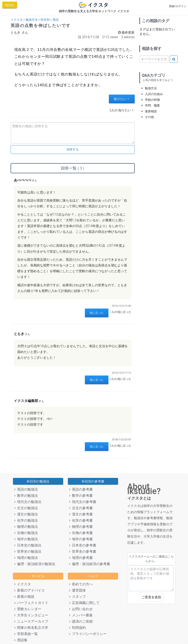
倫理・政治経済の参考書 (90, 564)
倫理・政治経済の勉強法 (35, 564)
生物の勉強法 (26, 533)
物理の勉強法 (26, 527)
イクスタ (17, 20)
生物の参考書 (81, 533)
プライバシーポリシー (88, 634)
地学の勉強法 (26, 539)
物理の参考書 (81, 527)
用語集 (21, 640)
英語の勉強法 (26, 489)
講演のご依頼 (81, 621)
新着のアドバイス (30, 590)
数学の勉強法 (26, 496)
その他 (148, 117)
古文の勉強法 (26, 508)
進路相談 (149, 111)
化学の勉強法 (26, 520)
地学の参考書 (81, 539)
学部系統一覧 (26, 634)
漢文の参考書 (81, 514)
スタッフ (78, 597)
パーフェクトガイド (31, 603)
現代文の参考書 (83, 502)
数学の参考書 (81, 496)
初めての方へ (81, 584)
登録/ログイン (178, 6)
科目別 (45, 20)
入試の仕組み (152, 94)
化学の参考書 (81, 520)
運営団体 (78, 590)
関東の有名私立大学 (31, 628)
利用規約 (78, 628)
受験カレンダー (28, 609)
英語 (56, 20)
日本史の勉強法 (28, 545)
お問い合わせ (81, 609)
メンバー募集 (81, 615)
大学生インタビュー (31, 615)
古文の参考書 (81, 508)
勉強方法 (32, 20)
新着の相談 (24, 597)
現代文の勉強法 (28, 502)
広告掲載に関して (84, 603)
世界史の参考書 (83, 552)
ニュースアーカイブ (31, 621)
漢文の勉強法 (26, 514)
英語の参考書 (81, 489)
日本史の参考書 (83, 545)
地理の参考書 (81, 558)
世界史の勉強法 (28, 552)
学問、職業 (151, 105)
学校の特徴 (151, 100)
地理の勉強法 (26, 558)
